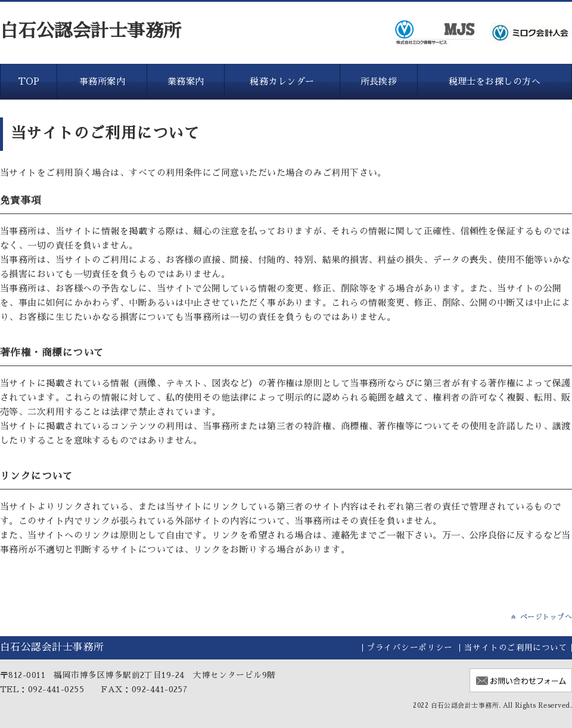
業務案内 (186, 81)
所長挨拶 (379, 81)
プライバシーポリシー (410, 648)
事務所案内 (102, 81)
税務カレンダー (282, 81)
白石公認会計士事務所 (91, 31)
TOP (29, 81)
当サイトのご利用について (516, 648)
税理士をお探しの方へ (495, 81)
